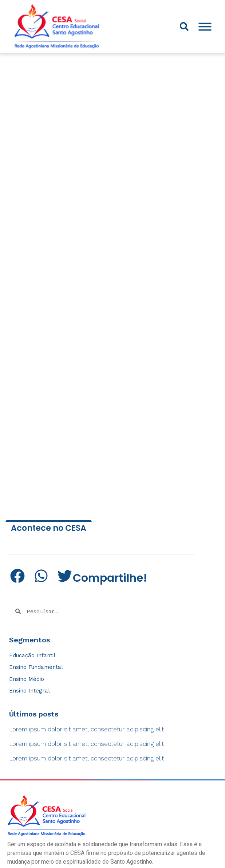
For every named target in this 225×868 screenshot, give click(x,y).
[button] (184, 27)
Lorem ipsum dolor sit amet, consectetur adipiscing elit (86, 729)
